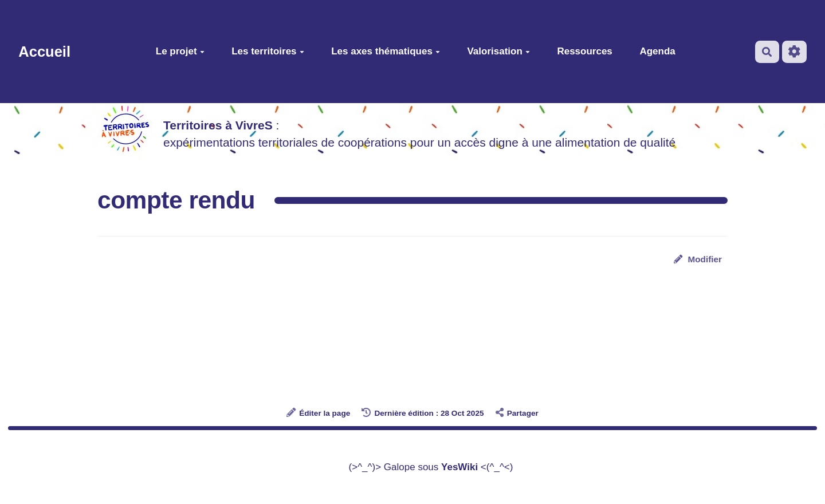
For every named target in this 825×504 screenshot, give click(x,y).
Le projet (180, 51)
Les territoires (268, 51)
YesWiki (459, 467)
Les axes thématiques (386, 51)
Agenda (657, 51)
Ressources (584, 51)
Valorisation (498, 51)
